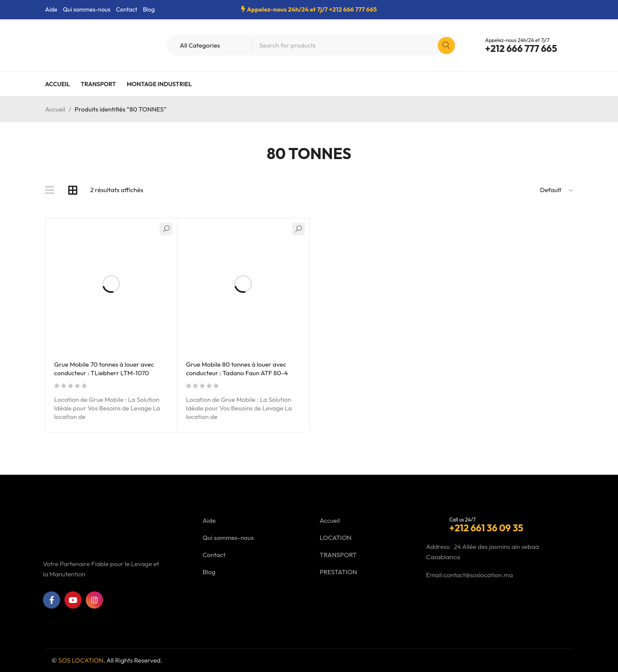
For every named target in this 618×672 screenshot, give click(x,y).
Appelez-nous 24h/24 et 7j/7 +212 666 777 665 (312, 9)
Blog (149, 9)
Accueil (55, 109)
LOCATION (336, 538)
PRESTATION (338, 572)
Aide (51, 9)
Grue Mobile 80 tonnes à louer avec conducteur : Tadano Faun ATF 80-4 (237, 369)
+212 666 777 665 (521, 48)
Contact (127, 9)
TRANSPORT (338, 555)
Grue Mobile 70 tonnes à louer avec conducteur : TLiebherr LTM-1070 (104, 369)
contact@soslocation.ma (479, 575)
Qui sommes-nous (86, 9)
